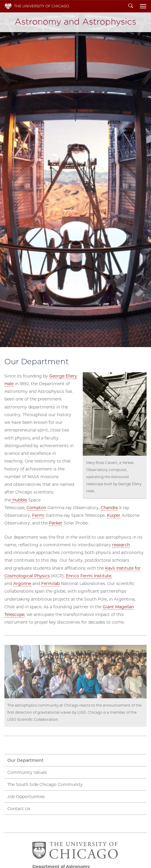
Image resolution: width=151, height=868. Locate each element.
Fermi (38, 515)
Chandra (109, 508)
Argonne (22, 583)
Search (131, 6)
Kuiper (114, 515)
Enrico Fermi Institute (89, 576)
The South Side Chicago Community (45, 784)
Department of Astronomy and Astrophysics (75, 22)
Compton (36, 508)
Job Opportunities (26, 797)
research (121, 545)
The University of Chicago (42, 6)
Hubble (20, 500)
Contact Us (19, 809)
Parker (56, 523)
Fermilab (50, 583)
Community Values (27, 772)
